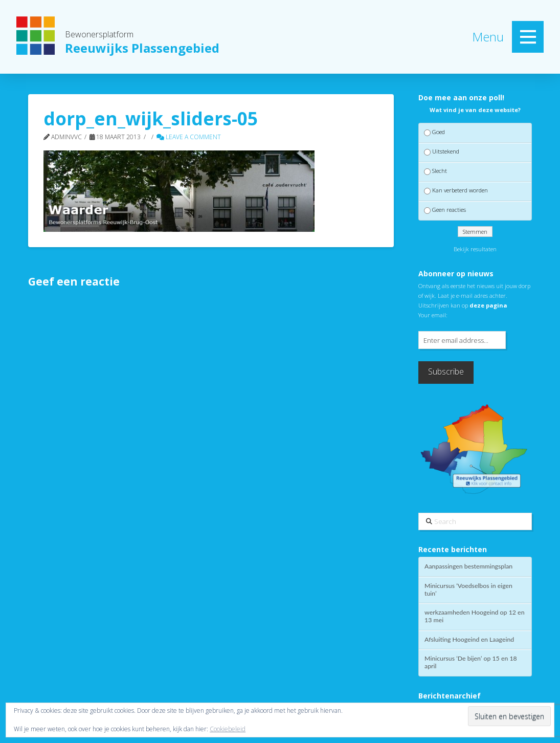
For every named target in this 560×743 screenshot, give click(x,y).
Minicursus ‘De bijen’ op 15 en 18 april (471, 662)
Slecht (440, 171)
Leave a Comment (189, 137)
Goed (439, 132)
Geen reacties (449, 210)
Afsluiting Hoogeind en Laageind (469, 640)
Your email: (433, 315)
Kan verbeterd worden (460, 190)
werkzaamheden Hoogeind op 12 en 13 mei (474, 616)
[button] (528, 37)
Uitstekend (446, 151)
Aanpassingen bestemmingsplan (468, 566)
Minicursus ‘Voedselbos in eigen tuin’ (468, 590)
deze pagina (488, 305)
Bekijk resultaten (475, 249)
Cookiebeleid (228, 729)
